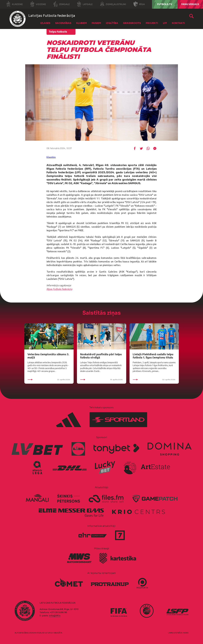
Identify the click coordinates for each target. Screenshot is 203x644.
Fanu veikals (190, 4)
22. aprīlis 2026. (49, 380)
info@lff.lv (55, 616)
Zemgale (61, 4)
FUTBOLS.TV (165, 4)
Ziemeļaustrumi (113, 4)
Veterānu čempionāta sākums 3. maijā (48, 356)
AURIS (186, 633)
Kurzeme (14, 4)
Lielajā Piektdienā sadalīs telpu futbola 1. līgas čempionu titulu (153, 356)
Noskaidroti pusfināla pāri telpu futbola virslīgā (101, 356)
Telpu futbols (58, 32)
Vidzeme (38, 4)
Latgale (85, 4)
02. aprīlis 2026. (154, 380)
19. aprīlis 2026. (102, 380)
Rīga (139, 4)
